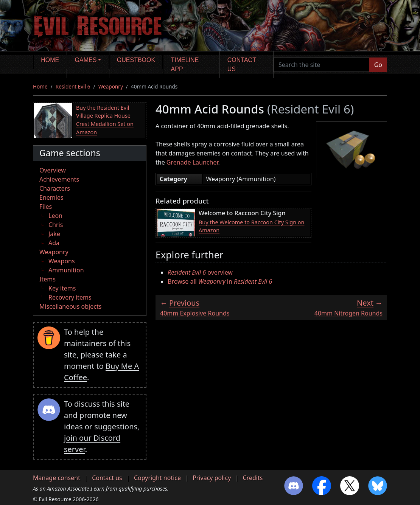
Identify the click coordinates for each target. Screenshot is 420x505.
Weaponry (111, 86)
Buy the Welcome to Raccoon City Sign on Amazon (251, 226)
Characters (55, 188)
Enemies (51, 197)
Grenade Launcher (192, 162)
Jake (54, 234)
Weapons (62, 261)
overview (200, 272)
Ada (54, 243)
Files (46, 207)
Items (47, 279)
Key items (62, 288)
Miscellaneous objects (70, 306)
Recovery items (70, 297)
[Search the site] (322, 65)
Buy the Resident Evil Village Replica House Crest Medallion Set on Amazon (105, 120)
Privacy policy (212, 478)
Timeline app (185, 64)
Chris (56, 225)
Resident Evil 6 (73, 86)
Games (86, 60)
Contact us (242, 64)
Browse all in (220, 281)
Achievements (59, 179)
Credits (253, 478)
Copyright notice (157, 478)
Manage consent (57, 478)
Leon (55, 216)
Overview (53, 170)
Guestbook (136, 60)
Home (50, 60)
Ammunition (66, 270)
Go (378, 65)
